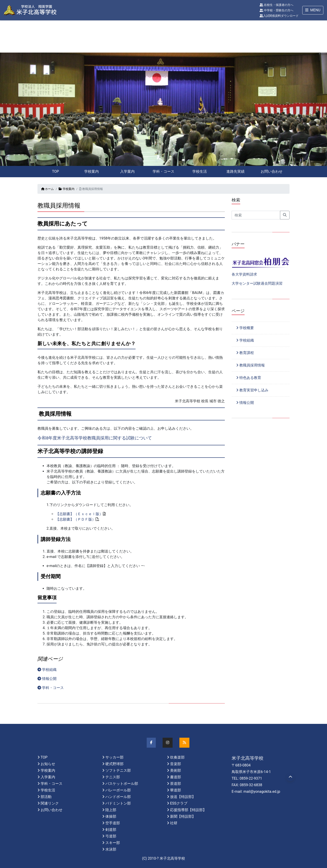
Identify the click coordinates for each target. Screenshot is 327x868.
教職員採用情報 (250, 365)
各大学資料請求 (244, 274)
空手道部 (113, 823)
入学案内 (127, 171)
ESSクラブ (179, 803)
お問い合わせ (272, 171)
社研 (174, 823)
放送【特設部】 (183, 797)
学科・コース (163, 171)
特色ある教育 (249, 378)
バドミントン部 (118, 803)
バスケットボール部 (122, 784)
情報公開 (47, 679)
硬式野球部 (114, 764)
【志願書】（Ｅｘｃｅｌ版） (79, 514)
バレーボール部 (118, 790)
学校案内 (92, 171)
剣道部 (111, 830)
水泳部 (111, 849)
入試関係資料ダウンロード (279, 16)
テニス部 (113, 777)
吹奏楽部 (177, 757)
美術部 (176, 770)
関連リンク (50, 803)
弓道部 (111, 836)
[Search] (256, 215)
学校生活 (200, 171)
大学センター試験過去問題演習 (257, 283)
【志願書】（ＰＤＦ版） (76, 519)
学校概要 (245, 328)
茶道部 (176, 784)
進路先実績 (235, 171)
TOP (55, 171)
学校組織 (47, 670)
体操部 (111, 816)
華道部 (176, 790)
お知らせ (48, 764)
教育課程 (245, 353)
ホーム (47, 189)
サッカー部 (114, 757)
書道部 (176, 777)
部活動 (46, 797)
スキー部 (113, 843)
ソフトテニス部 (118, 770)
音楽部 (176, 764)
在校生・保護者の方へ (276, 5)
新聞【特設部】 (183, 816)
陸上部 (111, 810)
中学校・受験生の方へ (276, 10)
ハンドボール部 (118, 797)
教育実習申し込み (252, 390)
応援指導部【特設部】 (188, 810)
